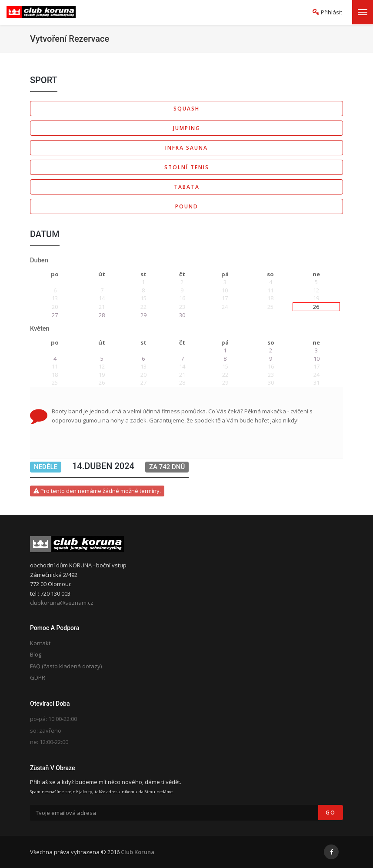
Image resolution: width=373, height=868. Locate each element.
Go (331, 813)
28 (102, 315)
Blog (36, 654)
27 (55, 315)
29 (143, 315)
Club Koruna (138, 852)
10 (316, 359)
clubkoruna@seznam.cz (62, 603)
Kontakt (40, 643)
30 (182, 315)
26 (316, 307)
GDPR (38, 677)
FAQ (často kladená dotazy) (66, 666)
